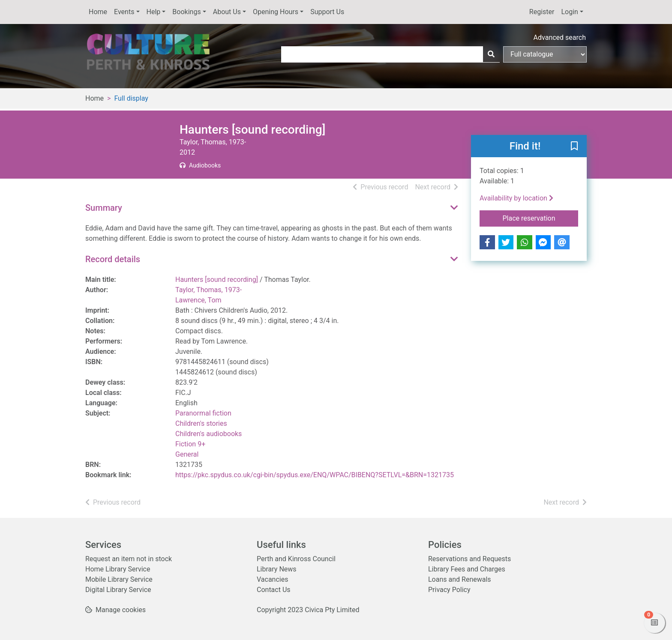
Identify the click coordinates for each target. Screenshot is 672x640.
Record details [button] (113, 259)
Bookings (186, 12)
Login (569, 12)
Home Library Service (118, 569)
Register (542, 12)
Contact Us (274, 590)
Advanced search (560, 37)
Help (154, 12)
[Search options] (545, 54)
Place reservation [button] (541, 218)
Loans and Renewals (460, 579)
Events (124, 12)
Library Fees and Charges (467, 569)
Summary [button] (104, 208)
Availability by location (516, 198)
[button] (574, 147)
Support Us (327, 12)
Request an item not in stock (129, 559)
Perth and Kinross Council (296, 559)
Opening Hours (276, 12)
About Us (227, 12)
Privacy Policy (449, 590)
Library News (277, 569)
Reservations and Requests (469, 559)
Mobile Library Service (119, 579)
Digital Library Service (118, 590)
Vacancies (272, 579)
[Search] (491, 54)
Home (98, 12)
